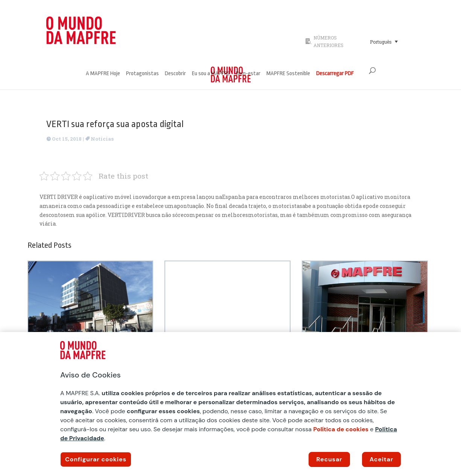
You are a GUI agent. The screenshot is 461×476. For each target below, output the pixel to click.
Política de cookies (341, 429)
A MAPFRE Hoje (103, 74)
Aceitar (381, 459)
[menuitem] (384, 41)
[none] (390, 41)
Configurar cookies (96, 459)
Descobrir (175, 74)
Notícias (102, 139)
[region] (230, 404)
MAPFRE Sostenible (288, 74)
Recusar (329, 459)
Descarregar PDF (335, 74)
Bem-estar (248, 74)
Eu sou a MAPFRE (211, 74)
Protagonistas (142, 74)
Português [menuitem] (381, 42)
